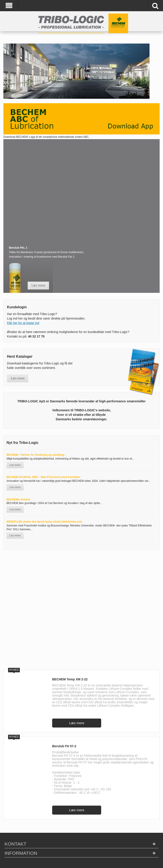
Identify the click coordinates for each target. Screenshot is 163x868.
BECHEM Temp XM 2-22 (70, 679)
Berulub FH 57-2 (64, 746)
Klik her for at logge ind (23, 323)
